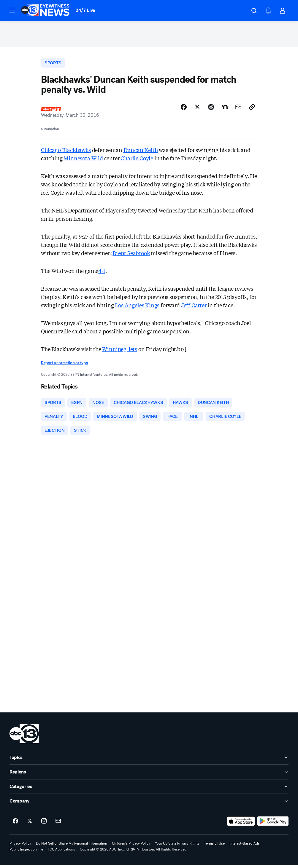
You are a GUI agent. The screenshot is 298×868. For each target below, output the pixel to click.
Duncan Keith (141, 151)
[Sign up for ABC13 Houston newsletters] (58, 824)
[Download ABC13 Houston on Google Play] (273, 824)
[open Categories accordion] (149, 789)
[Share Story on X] (197, 109)
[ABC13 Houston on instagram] (44, 824)
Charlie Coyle (137, 160)
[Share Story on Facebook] (184, 109)
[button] (12, 10)
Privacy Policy (20, 846)
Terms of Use (214, 846)
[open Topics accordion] (149, 760)
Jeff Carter (194, 307)
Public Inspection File (26, 852)
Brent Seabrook (131, 255)
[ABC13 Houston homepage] (45, 11)
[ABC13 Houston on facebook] (15, 824)
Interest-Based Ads (245, 846)
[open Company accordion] (149, 804)
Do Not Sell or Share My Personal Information (72, 846)
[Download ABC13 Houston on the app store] (241, 824)
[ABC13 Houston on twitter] (30, 824)
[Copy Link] (252, 109)
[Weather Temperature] (236, 11)
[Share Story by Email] (238, 109)
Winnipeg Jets (120, 351)
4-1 (102, 272)
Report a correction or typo (64, 365)
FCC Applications (61, 852)
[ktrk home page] (24, 736)
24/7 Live (85, 10)
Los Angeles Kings (137, 307)
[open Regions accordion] (149, 775)
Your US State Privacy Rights (177, 846)
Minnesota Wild (83, 160)
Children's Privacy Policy (131, 846)
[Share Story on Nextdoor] (225, 109)
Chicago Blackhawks (66, 151)
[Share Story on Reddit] (211, 109)
